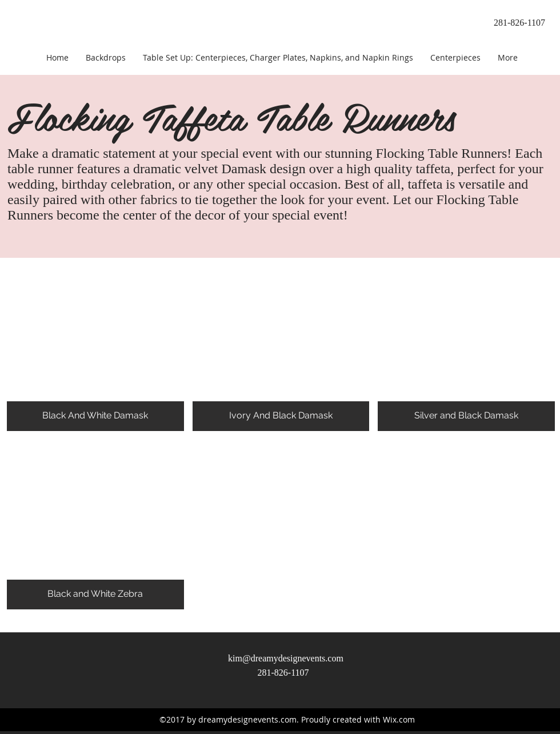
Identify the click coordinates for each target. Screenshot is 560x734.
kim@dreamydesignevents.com (286, 658)
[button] (95, 346)
